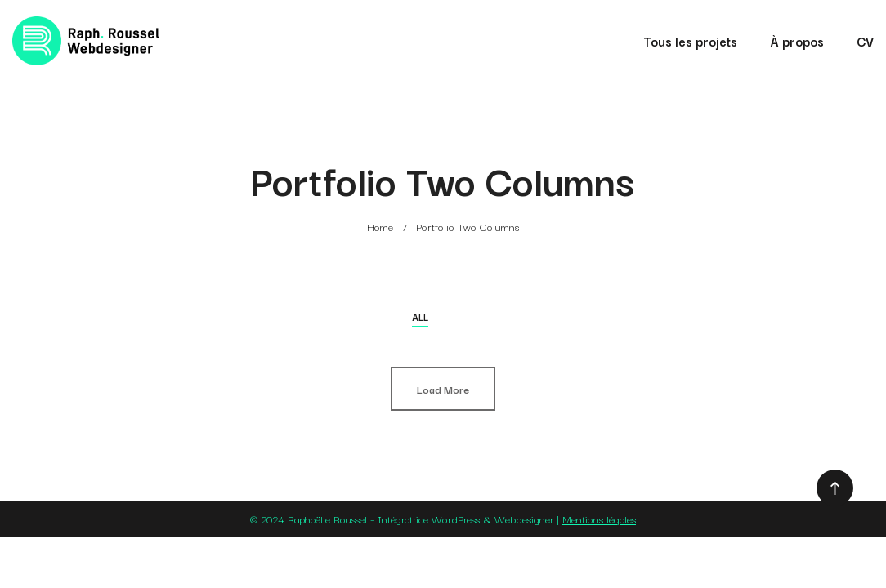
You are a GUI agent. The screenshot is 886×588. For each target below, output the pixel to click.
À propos (797, 41)
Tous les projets (690, 41)
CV (865, 41)
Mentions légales (599, 519)
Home (380, 226)
